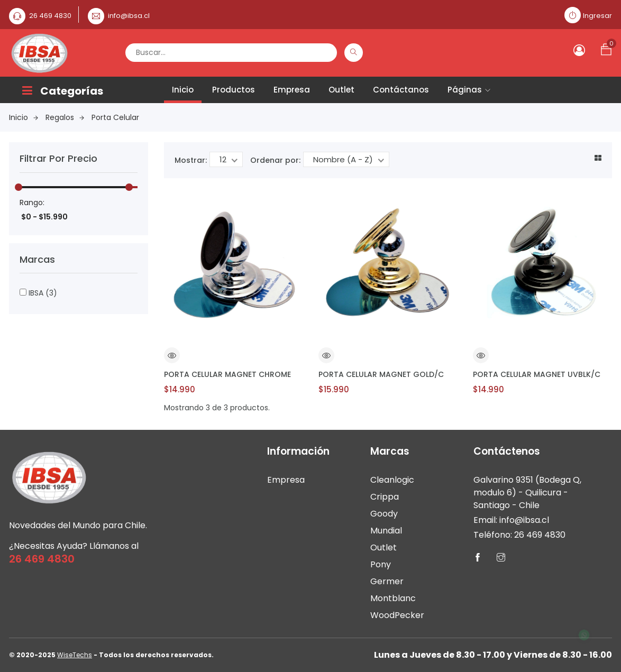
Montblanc (393, 598)
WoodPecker (397, 615)
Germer (387, 581)
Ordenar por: (275, 160)
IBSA (38, 293)
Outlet (341, 90)
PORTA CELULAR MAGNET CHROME (227, 374)
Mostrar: (191, 160)
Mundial (386, 531)
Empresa (292, 90)
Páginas (469, 90)
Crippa (385, 497)
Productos (234, 90)
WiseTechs (75, 655)
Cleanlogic (392, 480)
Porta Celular (115, 117)
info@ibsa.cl (129, 16)
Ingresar (597, 16)
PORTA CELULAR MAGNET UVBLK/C (537, 374)
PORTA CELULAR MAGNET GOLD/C (381, 374)
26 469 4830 (50, 16)
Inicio (183, 90)
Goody (384, 514)
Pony (381, 564)
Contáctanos (401, 90)
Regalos (65, 117)
